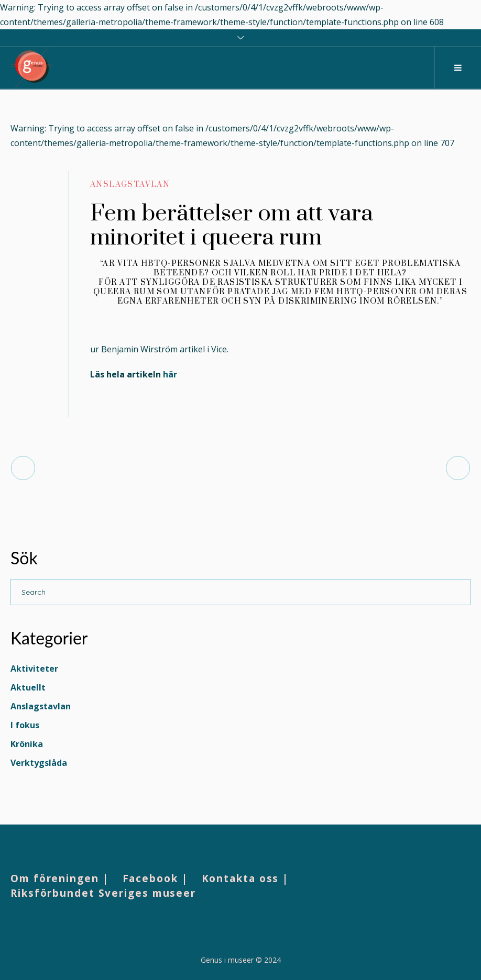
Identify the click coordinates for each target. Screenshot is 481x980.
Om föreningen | (60, 878)
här (170, 374)
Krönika (27, 744)
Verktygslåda (39, 763)
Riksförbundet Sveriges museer (103, 893)
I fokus (25, 725)
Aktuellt (28, 687)
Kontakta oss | (245, 878)
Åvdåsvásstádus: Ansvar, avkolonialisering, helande (138, 468)
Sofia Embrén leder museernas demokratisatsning (344, 468)
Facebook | (155, 878)
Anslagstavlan (130, 185)
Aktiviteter (34, 669)
